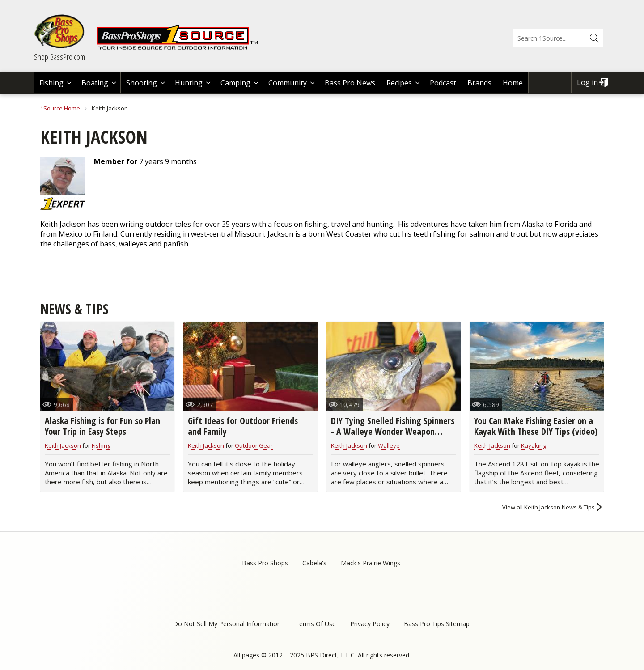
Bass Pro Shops (265, 563)
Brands (479, 83)
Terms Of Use (316, 624)
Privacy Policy (370, 624)
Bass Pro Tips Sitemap (437, 624)
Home (513, 83)
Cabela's (314, 563)
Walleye (389, 445)
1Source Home (60, 108)
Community (288, 83)
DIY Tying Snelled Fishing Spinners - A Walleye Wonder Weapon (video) (393, 431)
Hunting (189, 83)
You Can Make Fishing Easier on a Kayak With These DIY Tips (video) (536, 426)
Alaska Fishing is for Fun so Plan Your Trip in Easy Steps (102, 426)
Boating (95, 83)
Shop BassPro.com (59, 57)
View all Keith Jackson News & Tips (549, 507)
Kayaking (534, 445)
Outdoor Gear (254, 445)
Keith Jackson (63, 445)
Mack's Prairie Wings (371, 563)
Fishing (51, 83)
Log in (587, 82)
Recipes (399, 83)
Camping (235, 83)
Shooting (142, 83)
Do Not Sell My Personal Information (227, 624)
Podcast (443, 83)
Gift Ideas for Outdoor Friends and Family (243, 426)
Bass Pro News (350, 83)
